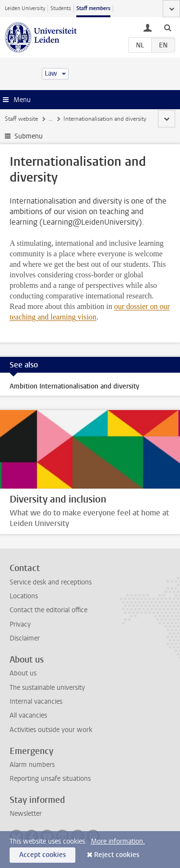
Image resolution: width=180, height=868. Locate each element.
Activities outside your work (51, 730)
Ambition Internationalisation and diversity (74, 386)
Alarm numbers (32, 765)
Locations (24, 596)
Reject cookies (117, 855)
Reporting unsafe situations (50, 779)
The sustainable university (47, 688)
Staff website (21, 119)
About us (23, 673)
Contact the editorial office (48, 610)
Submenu (29, 136)
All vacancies (28, 715)
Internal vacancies (36, 702)
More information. (118, 841)
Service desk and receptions (51, 582)
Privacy (20, 624)
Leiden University (25, 8)
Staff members (93, 8)
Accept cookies (42, 855)
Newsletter (26, 814)
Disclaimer (25, 638)
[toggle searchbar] (168, 27)
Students (61, 8)
